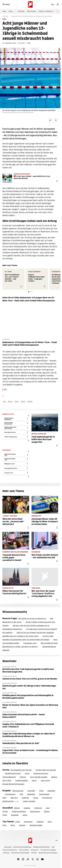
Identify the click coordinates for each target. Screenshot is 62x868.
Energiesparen (10, 794)
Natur (13, 825)
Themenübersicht (9, 777)
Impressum (8, 847)
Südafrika (25, 798)
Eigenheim (51, 791)
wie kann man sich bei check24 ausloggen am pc (31, 626)
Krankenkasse (44, 794)
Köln (4, 402)
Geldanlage (31, 794)
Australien (31, 791)
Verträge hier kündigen (48, 850)
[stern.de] (30, 4)
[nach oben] (56, 840)
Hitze (4, 825)
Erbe (21, 794)
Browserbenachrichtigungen (48, 853)
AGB (53, 847)
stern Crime (45, 780)
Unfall (18, 822)
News (4, 11)
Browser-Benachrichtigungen (13, 784)
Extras (11, 11)
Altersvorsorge (18, 791)
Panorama (5, 16)
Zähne (25, 815)
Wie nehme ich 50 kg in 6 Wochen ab (32, 618)
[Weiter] (58, 11)
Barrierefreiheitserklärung (22, 847)
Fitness (5, 811)
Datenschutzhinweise (10, 850)
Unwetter (40, 822)
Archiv (27, 773)
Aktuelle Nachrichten (13, 773)
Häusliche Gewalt (36, 825)
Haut (48, 808)
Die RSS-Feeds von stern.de (46, 770)
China (41, 791)
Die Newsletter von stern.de (21, 770)
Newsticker (10, 661)
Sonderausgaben (21, 780)
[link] (58, 4)
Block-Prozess (32, 11)
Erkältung (38, 808)
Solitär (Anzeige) (29, 801)
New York (14, 798)
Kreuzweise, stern (30, 643)
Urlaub (36, 798)
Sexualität (15, 815)
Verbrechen (28, 822)
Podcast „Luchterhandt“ (46, 11)
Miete (4, 798)
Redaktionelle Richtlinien (41, 847)
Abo (53, 4)
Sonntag (30, 402)
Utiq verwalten (24, 850)
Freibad (23, 402)
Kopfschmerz (35, 811)
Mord (50, 822)
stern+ (34, 780)
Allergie (17, 808)
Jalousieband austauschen (12, 629)
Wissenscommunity (41, 773)
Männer (10, 402)
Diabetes (27, 808)
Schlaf (5, 815)
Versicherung (47, 798)
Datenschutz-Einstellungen (20, 853)
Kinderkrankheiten (19, 811)
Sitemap (23, 777)
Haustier (22, 825)
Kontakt (34, 853)
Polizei (5, 197)
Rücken (47, 811)
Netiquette (35, 850)
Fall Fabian (21, 11)
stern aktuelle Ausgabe (39, 777)
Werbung (6, 853)
